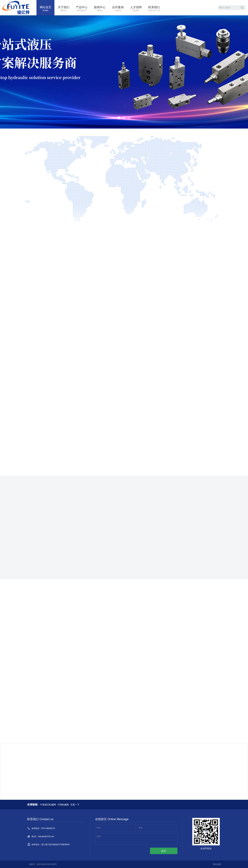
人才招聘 (136, 9)
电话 (141, 828)
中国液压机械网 (48, 805)
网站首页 (45, 9)
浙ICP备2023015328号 (47, 864)
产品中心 (82, 9)
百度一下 (75, 805)
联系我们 (154, 9)
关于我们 (64, 9)
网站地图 (217, 864)
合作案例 (118, 9)
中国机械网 (63, 805)
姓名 (99, 828)
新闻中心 (100, 9)
